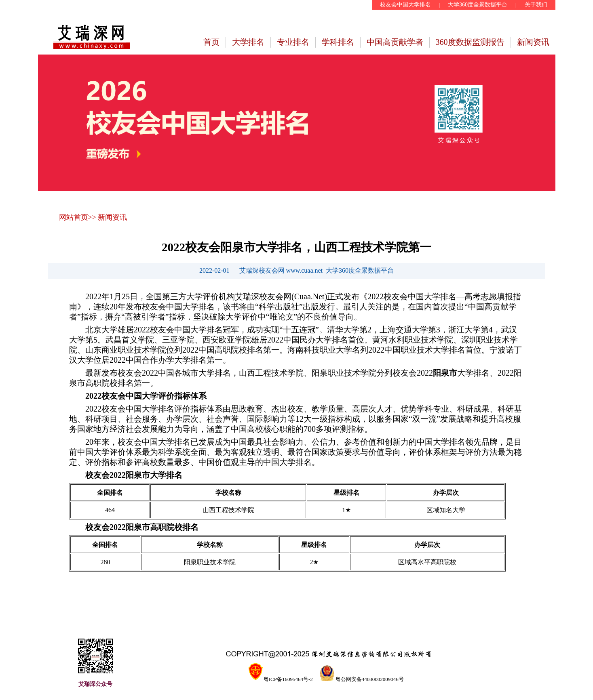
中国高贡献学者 (395, 42)
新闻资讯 (533, 42)
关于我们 (536, 5)
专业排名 (293, 42)
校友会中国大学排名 (405, 5)
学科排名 (338, 42)
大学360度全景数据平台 (478, 5)
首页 (211, 42)
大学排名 (248, 42)
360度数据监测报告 (470, 42)
